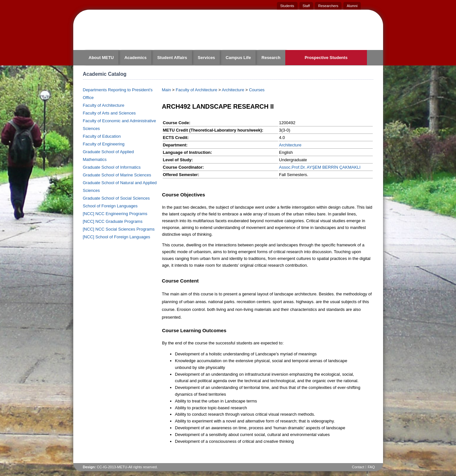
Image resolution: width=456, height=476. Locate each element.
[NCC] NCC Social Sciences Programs (119, 229)
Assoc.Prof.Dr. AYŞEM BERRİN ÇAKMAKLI (320, 167)
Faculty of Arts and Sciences (109, 113)
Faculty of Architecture (104, 105)
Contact (358, 467)
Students (287, 6)
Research (271, 58)
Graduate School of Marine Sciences (117, 175)
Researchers (328, 6)
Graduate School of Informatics (112, 167)
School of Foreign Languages (110, 206)
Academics (135, 58)
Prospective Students (326, 58)
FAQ (371, 467)
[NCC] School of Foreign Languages (117, 237)
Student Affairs (172, 58)
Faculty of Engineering (104, 144)
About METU (101, 58)
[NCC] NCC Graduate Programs (113, 221)
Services (207, 58)
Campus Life (238, 58)
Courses (257, 90)
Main (167, 90)
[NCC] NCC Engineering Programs (115, 214)
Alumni (352, 6)
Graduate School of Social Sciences (116, 198)
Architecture (233, 90)
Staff (306, 6)
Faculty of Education (102, 136)
